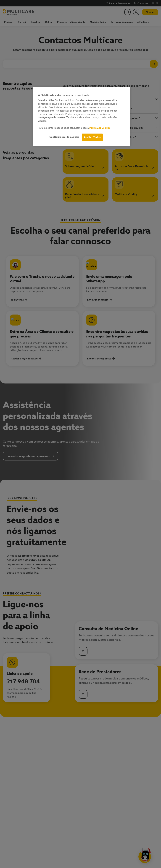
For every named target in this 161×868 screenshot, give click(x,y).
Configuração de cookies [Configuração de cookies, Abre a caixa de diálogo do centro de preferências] (64, 137)
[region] (82, 116)
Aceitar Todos (92, 137)
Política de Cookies (100, 128)
